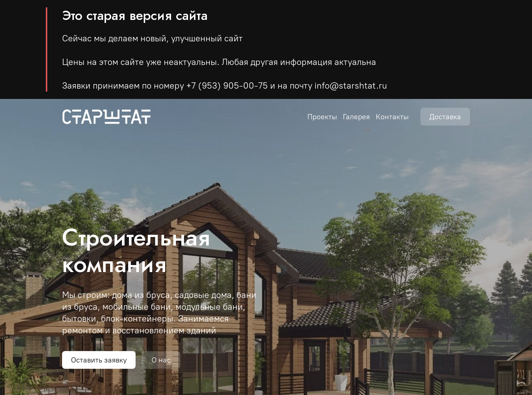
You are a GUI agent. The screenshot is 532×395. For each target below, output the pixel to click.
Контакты (392, 117)
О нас (161, 360)
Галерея (356, 117)
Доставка (445, 117)
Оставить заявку (99, 360)
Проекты (322, 117)
